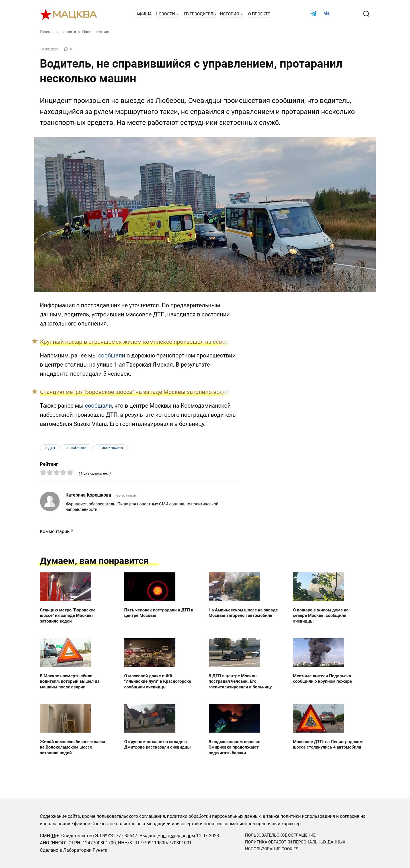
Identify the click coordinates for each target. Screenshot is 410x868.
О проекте (259, 14)
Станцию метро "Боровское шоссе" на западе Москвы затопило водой (135, 392)
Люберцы (78, 448)
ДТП (52, 448)
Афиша (144, 14)
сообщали (112, 355)
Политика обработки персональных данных (295, 842)
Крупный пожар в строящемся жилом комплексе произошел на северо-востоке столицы (160, 342)
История (229, 14)
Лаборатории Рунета (85, 850)
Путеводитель (200, 14)
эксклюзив (112, 448)
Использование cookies (272, 849)
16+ (55, 836)
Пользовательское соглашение (280, 835)
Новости (165, 14)
